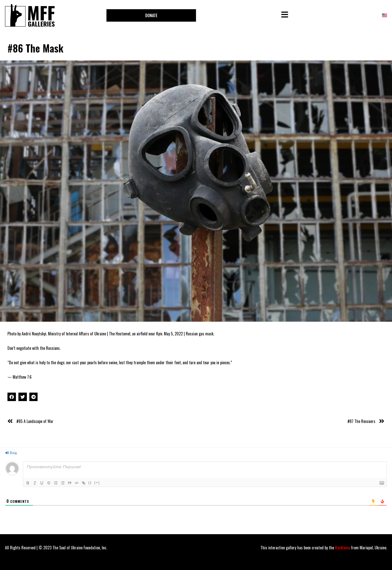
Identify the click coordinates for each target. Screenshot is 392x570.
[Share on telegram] (34, 397)
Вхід (11, 453)
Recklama (343, 548)
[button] (151, 15)
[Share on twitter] (23, 397)
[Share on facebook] (12, 397)
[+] (97, 483)
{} (90, 483)
